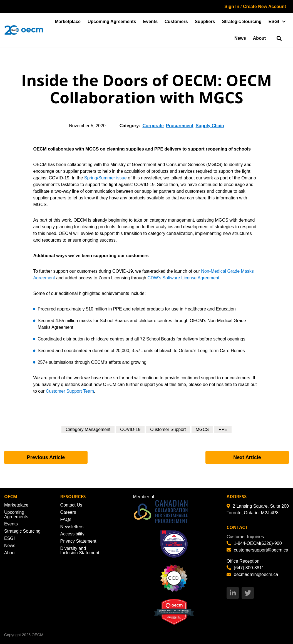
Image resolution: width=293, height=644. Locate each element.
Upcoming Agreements (112, 22)
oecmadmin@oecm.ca (252, 574)
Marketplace (68, 22)
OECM (38, 635)
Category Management (88, 429)
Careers (68, 512)
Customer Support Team (70, 391)
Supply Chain (210, 126)
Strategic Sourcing (242, 22)
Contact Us (71, 505)
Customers (176, 22)
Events (150, 22)
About (259, 38)
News (240, 38)
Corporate (153, 126)
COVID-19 (130, 429)
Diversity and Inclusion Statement (80, 551)
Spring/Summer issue (105, 178)
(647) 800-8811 (245, 568)
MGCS (203, 429)
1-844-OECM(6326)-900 (254, 543)
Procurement (180, 126)
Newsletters (72, 527)
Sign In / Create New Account (255, 7)
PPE (224, 429)
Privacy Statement (78, 541)
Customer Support (168, 429)
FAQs (66, 519)
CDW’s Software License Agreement (183, 278)
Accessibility (72, 534)
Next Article (247, 457)
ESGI (274, 22)
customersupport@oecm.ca (257, 550)
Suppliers (205, 22)
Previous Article (46, 457)
